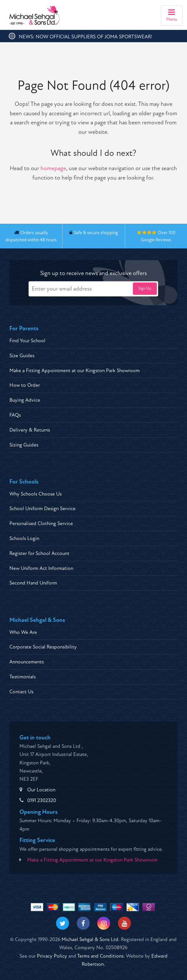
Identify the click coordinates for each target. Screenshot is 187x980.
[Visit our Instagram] (104, 923)
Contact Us (21, 692)
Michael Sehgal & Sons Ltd (90, 939)
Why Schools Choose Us (35, 494)
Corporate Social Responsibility (43, 647)
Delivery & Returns (30, 430)
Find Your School (27, 341)
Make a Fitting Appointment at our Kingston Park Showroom (75, 371)
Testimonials (23, 677)
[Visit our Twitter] (63, 923)
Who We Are (23, 632)
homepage (53, 168)
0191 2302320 (42, 800)
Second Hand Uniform (33, 583)
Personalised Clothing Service (41, 523)
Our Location (41, 790)
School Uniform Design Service (42, 509)
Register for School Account (39, 553)
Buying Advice (25, 400)
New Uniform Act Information (41, 568)
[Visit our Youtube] (124, 923)
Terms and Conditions (100, 956)
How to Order (25, 385)
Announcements (27, 662)
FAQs (15, 415)
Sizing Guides (24, 445)
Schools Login (24, 538)
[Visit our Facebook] (83, 923)
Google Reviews (156, 240)
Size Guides (22, 356)
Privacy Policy (52, 956)
